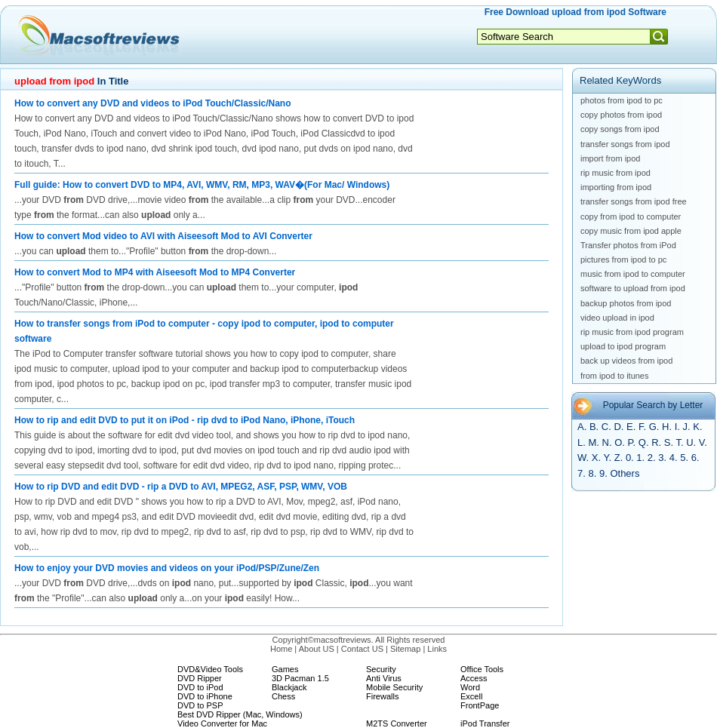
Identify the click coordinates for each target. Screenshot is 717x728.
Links (437, 649)
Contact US (362, 649)
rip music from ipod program (632, 332)
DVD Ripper (200, 678)
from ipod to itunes (615, 376)
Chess (283, 696)
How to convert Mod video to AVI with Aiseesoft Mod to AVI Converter (163, 236)
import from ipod (610, 158)
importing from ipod (616, 187)
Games (285, 669)
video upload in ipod (617, 318)
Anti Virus (384, 678)
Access (474, 678)
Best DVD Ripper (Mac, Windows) (240, 714)
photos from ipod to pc (622, 100)
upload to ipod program (623, 346)
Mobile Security (394, 687)
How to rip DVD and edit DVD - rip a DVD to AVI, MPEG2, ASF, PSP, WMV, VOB (181, 487)
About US (317, 649)
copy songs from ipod (620, 129)
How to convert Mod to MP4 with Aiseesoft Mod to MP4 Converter (155, 272)
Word (470, 687)
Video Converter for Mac (222, 723)
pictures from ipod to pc (623, 260)
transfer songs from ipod (625, 144)
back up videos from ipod (626, 361)
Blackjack (289, 687)
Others (625, 473)
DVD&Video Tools (210, 669)
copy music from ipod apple (631, 231)
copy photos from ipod (621, 115)
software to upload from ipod (633, 288)
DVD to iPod (200, 687)
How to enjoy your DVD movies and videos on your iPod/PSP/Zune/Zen (167, 568)
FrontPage (480, 705)
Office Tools (482, 669)
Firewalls (382, 696)
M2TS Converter (397, 723)
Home (281, 649)
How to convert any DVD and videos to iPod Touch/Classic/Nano (153, 103)
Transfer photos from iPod (628, 245)
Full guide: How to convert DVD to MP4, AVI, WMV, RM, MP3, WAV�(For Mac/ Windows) (202, 185)
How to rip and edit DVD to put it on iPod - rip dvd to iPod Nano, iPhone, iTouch (185, 420)
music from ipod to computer (633, 274)
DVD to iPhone (205, 696)
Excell (471, 696)
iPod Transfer (485, 723)
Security (381, 669)
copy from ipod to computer (631, 217)
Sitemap (405, 649)
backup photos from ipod (626, 303)
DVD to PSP (200, 705)
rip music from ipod (615, 173)
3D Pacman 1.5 (300, 678)
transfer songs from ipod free (634, 201)
